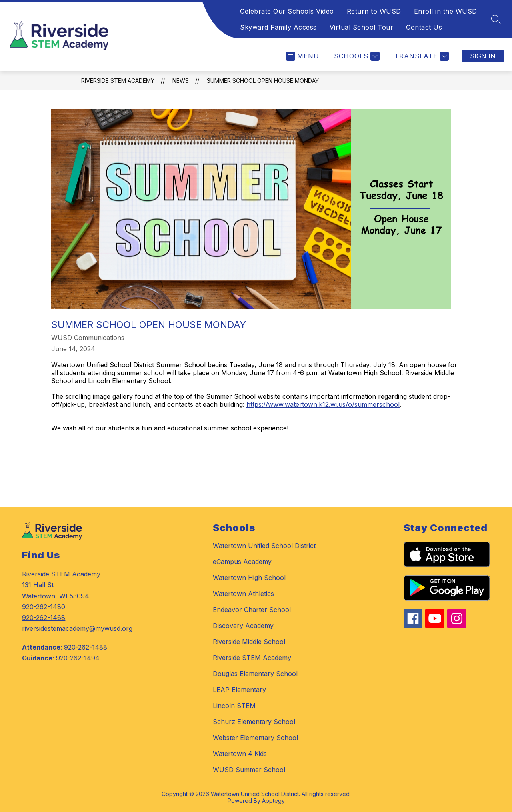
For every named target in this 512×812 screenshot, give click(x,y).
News (181, 81)
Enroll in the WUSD (446, 11)
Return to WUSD (374, 11)
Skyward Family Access (278, 27)
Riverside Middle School (249, 642)
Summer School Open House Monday (263, 81)
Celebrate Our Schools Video (287, 11)
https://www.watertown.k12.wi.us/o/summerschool (323, 404)
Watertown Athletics (243, 594)
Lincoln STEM (234, 706)
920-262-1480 (44, 607)
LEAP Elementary (239, 690)
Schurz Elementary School (254, 722)
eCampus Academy (242, 562)
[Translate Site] (421, 56)
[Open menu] (303, 56)
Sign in (483, 56)
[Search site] (496, 19)
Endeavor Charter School (252, 610)
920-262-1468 (44, 618)
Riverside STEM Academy (118, 81)
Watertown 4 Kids (240, 754)
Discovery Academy (243, 626)
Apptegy (273, 801)
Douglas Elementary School (255, 674)
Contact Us (424, 27)
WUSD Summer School (249, 770)
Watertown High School (249, 578)
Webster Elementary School (255, 738)
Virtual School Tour (362, 27)
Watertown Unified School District (264, 546)
